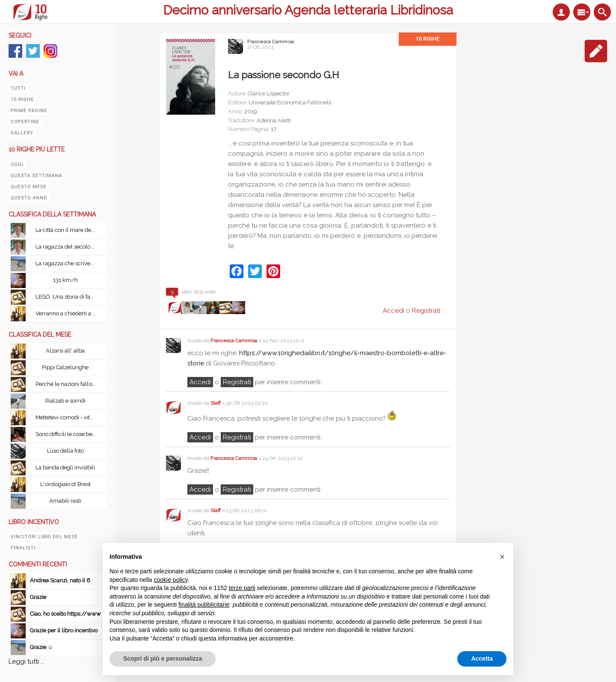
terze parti (242, 588)
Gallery (22, 133)
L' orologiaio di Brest (65, 484)
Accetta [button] (482, 658)
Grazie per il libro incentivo (64, 630)
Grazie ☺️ (41, 647)
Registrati (426, 311)
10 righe (22, 99)
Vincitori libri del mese (44, 537)
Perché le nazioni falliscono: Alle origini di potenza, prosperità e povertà (68, 384)
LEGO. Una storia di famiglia (68, 297)
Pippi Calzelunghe (65, 367)
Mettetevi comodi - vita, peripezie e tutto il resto (68, 417)
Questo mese (29, 187)
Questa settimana (37, 176)
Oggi (17, 165)
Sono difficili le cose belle (67, 434)
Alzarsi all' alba (65, 351)
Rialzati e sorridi (65, 401)
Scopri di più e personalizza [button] (163, 658)
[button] (502, 557)
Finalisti (23, 548)
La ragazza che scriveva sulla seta (68, 263)
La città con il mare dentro (68, 230)
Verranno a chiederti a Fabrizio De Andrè (68, 313)
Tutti (18, 88)
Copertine (25, 122)
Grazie (38, 597)
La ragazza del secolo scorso (68, 247)
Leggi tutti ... (27, 661)
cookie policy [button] (171, 580)
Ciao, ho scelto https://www (65, 614)
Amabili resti (65, 501)
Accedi (200, 382)
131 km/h (65, 280)
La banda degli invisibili (65, 467)
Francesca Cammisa (271, 42)
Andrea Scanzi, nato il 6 (60, 580)
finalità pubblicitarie (204, 605)
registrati (237, 382)
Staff (216, 403)
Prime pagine (29, 111)
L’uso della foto (65, 451)
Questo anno (29, 198)
